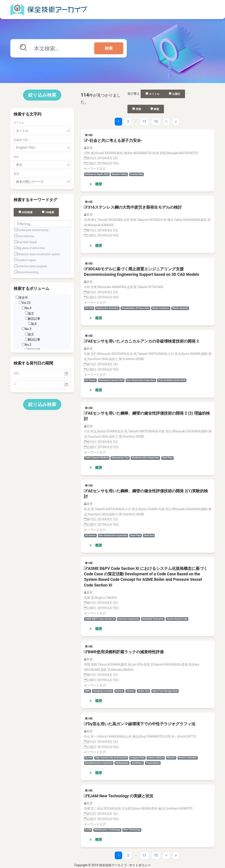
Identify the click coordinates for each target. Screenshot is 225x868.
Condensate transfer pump (33, 230)
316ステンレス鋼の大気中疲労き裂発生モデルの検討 (133, 207)
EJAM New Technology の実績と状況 (119, 796)
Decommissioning (28, 272)
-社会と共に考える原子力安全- (113, 140)
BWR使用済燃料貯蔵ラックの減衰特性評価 (124, 652)
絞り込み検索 (42, 95)
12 (156, 121)
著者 (16, 174)
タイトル (19, 123)
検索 (109, 48)
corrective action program (32, 266)
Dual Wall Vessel (27, 242)
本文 (16, 157)
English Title (21, 140)
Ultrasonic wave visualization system (39, 254)
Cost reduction (26, 236)
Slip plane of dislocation (31, 248)
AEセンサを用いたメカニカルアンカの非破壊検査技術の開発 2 (141, 341)
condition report (26, 260)
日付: (17, 373)
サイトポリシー (140, 865)
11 (145, 121)
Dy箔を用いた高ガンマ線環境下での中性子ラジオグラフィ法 (140, 724)
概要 (96, 184)
